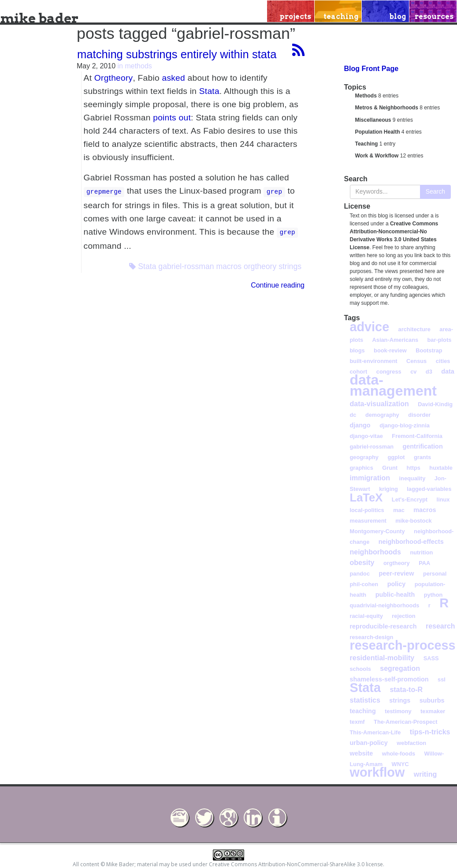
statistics (365, 700)
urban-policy (369, 743)
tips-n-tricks (430, 732)
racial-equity (366, 616)
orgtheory (260, 266)
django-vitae (366, 436)
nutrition (421, 552)
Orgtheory (114, 78)
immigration (370, 478)
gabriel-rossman (186, 266)
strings (290, 266)
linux (443, 499)
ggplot (396, 457)
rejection (403, 616)
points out (172, 118)
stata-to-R (406, 690)
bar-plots (440, 340)
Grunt (390, 468)
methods (138, 66)
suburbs (432, 700)
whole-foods (399, 754)
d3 (429, 372)
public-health (395, 595)
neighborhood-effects (411, 542)
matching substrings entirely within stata (177, 54)
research (440, 626)
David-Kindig (435, 404)
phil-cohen (364, 584)
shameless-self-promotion (389, 679)
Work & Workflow (377, 156)
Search (435, 191)
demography (382, 415)
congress (389, 372)
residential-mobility (382, 658)
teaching (363, 711)
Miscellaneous (373, 120)
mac (399, 510)
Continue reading (278, 285)
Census (416, 361)
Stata (209, 91)
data (448, 371)
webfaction (411, 743)
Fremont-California (417, 436)
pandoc (360, 574)
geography (364, 457)
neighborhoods (375, 552)
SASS (431, 658)
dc (353, 415)
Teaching (367, 144)
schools (360, 669)
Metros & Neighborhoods (387, 108)
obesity (362, 563)
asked (173, 78)
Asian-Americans (396, 340)
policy (397, 584)
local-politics (367, 510)
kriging (388, 489)
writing (425, 774)
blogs (357, 350)
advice (370, 327)
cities (443, 361)
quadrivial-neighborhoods (385, 605)
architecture (414, 329)
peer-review (396, 573)
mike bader (39, 18)
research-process (403, 645)
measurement (368, 521)
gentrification (423, 446)
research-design (372, 637)
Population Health (378, 132)
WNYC (400, 764)
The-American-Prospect (405, 722)
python (433, 595)
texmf (357, 722)
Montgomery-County (377, 531)
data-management (393, 385)
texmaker (433, 711)
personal (435, 574)
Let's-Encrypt (410, 499)
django (360, 425)
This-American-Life (375, 732)
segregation (400, 668)
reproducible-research (383, 626)
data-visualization (379, 404)
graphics (362, 468)
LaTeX (366, 498)
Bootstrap (429, 350)
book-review (390, 350)
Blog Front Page (372, 69)
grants (422, 457)
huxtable (441, 468)
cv (413, 372)
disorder (419, 415)
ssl (442, 679)
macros (229, 266)
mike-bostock (414, 521)
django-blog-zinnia (405, 425)
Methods (366, 96)
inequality (412, 478)
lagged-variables (429, 489)
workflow (377, 772)
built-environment (374, 361)
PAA (424, 563)
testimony (398, 711)
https (414, 468)
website (362, 753)
